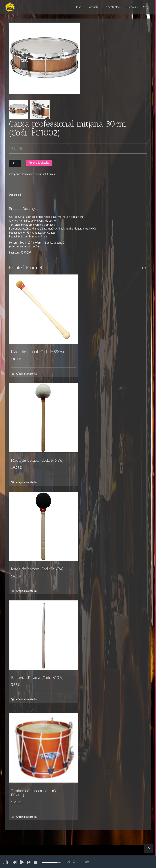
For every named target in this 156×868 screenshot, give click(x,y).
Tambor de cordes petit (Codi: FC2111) (36, 793)
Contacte (93, 7)
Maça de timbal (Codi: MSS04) (38, 352)
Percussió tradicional (34, 174)
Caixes (51, 174)
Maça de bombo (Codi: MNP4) (37, 569)
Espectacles (112, 7)
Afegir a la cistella (39, 163)
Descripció (15, 195)
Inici (79, 7)
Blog (145, 7)
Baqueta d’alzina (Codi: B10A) (37, 678)
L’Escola (131, 7)
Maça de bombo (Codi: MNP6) (37, 460)
